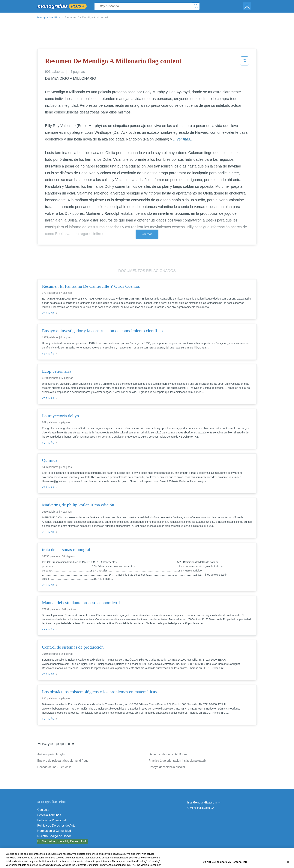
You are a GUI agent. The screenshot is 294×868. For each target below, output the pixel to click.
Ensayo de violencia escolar (167, 767)
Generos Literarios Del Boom (168, 754)
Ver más (147, 234)
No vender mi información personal (60, 841)
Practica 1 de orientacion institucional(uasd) (177, 761)
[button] (244, 62)
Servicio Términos (49, 815)
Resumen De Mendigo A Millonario (87, 17)
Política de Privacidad (52, 820)
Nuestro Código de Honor (54, 836)
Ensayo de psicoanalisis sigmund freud (63, 761)
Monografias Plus (49, 17)
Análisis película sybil (51, 754)
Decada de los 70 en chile (54, 767)
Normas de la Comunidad (54, 831)
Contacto (43, 810)
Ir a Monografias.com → (204, 802)
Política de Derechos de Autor (57, 826)
